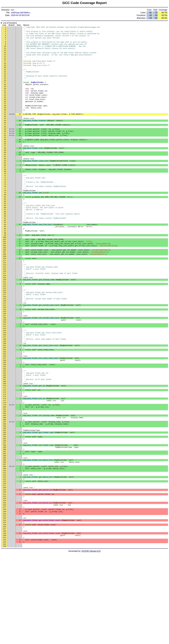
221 (5, 577)
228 (5, 594)
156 (5, 415)
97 (5, 267)
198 (5, 520)
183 (5, 482)
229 (5, 597)
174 (5, 460)
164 (5, 435)
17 (5, 68)
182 (5, 480)
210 (5, 550)
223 (5, 582)
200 (5, 525)
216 (5, 564)
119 (5, 322)
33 (5, 108)
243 (5, 632)
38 (5, 120)
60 (5, 175)
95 (5, 262)
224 (5, 584)
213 (5, 557)
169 (5, 447)
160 (5, 425)
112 (5, 305)
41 (5, 128)
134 (5, 360)
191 (5, 502)
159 (5, 422)
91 (5, 252)
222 (5, 579)
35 (5, 113)
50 (5, 150)
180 (5, 475)
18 (5, 70)
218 (5, 569)
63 (5, 183)
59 (5, 173)
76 (5, 215)
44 (5, 135)
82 (5, 230)
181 (5, 477)
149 (5, 397)
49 (5, 148)
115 (5, 312)
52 (5, 155)
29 (5, 98)
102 (5, 280)
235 (5, 612)
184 (5, 485)
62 (5, 180)
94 (5, 260)
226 (5, 589)
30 (5, 100)
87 (5, 242)
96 (5, 265)
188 (5, 495)
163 (5, 432)
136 (5, 365)
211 (5, 552)
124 (5, 335)
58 (5, 170)
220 (5, 574)
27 (5, 93)
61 (5, 178)
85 (5, 238)
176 (5, 465)
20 (5, 75)
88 (5, 245)
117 (5, 317)
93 (5, 257)
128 (5, 345)
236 (5, 614)
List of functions (10, 23)
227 (5, 592)
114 (5, 310)
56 (5, 165)
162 (5, 430)
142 (5, 380)
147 (5, 392)
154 (5, 410)
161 (5, 427)
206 (5, 540)
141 (5, 377)
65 (5, 188)
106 (5, 290)
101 (5, 277)
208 (5, 545)
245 (5, 637)
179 (5, 472)
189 (5, 497)
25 (5, 88)
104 (5, 285)
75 (5, 213)
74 (5, 210)
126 (5, 340)
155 (5, 412)
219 (5, 572)
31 (5, 103)
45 (5, 138)
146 (5, 390)
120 (5, 325)
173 (5, 457)
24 (5, 85)
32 (5, 105)
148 (5, 395)
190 (5, 500)
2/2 (13, 148)
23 (5, 83)
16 (5, 65)
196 (5, 515)
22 (5, 80)
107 (5, 292)
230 (5, 599)
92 (5, 255)
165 (5, 437)
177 (5, 467)
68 (5, 195)
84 (5, 235)
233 (5, 607)
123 (5, 332)
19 (5, 73)
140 (5, 375)
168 (5, 445)
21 (5, 78)
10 (5, 50)
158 (5, 420)
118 (5, 320)
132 (5, 355)
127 (5, 342)
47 (5, 143)
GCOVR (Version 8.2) (91, 642)
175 (5, 462)
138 (5, 370)
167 (5, 442)
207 (5, 542)
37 (5, 118)
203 (5, 532)
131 (5, 352)
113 (5, 307)
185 (5, 487)
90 (5, 250)
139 (5, 372)
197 (5, 517)
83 (5, 233)
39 (5, 123)
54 (5, 160)
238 (5, 619)
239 (5, 622)
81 (5, 228)
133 (5, 357)
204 (5, 535)
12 (5, 55)
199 (5, 522)
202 (5, 530)
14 (5, 60)
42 (5, 130)
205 (5, 537)
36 (5, 115)
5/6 (13, 130)
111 (5, 302)
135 (5, 362)
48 (5, 145)
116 (5, 315)
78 (5, 220)
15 (5, 63)
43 (5, 133)
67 (5, 193)
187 (5, 492)
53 (5, 158)
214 (5, 560)
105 (5, 287)
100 (5, 275)
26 (5, 90)
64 (5, 185)
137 (5, 367)
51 (5, 153)
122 (5, 330)
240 (5, 624)
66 (5, 190)
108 (5, 295)
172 (5, 455)
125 (5, 337)
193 (5, 507)
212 (5, 555)
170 (5, 450)
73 (5, 208)
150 (5, 400)
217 (5, 567)
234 (5, 609)
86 (5, 240)
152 (5, 405)
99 (5, 272)
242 (5, 629)
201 (5, 527)
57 (5, 168)
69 (5, 198)
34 (5, 110)
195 (5, 512)
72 (5, 205)
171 (5, 452)
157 (5, 417)
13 (5, 58)
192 (5, 505)
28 (5, 95)
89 (5, 247)
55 (5, 163)
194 (5, 510)
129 (5, 347)
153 (5, 407)
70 (5, 200)
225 (5, 587)
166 (5, 440)
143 (5, 382)
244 (5, 634)
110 (5, 300)
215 (5, 562)
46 (5, 140)
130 (5, 350)
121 (5, 327)
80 (5, 225)
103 (5, 282)
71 (5, 203)
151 (5, 402)
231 (5, 602)
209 (5, 547)
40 (5, 125)
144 (5, 385)
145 (5, 387)
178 (5, 470)
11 (5, 53)
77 (5, 218)
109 (5, 297)
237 (5, 617)
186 (5, 490)
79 (5, 223)
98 (5, 270)
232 (5, 604)
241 (5, 627)
